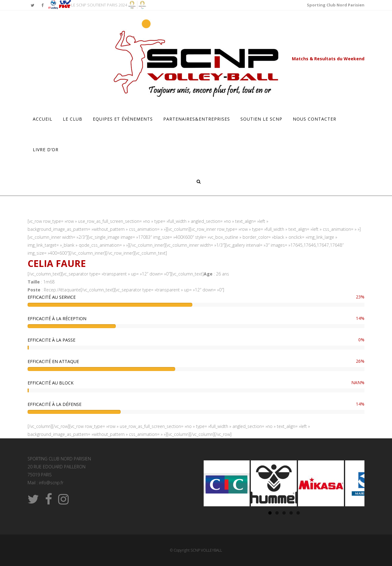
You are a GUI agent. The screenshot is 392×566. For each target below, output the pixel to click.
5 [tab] (298, 513)
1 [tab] (270, 513)
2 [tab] (277, 513)
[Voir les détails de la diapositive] (227, 483)
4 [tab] (291, 513)
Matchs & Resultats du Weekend (328, 59)
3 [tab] (284, 513)
